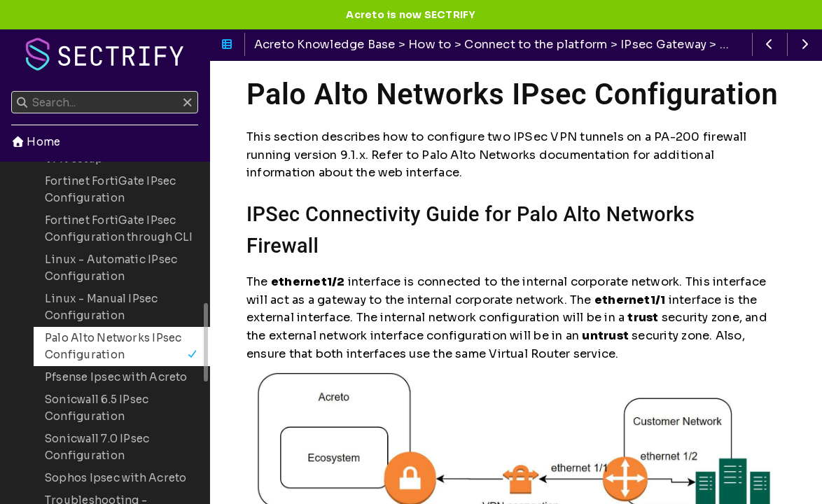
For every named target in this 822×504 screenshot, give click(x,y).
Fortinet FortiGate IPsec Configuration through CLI (119, 229)
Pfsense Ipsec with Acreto (116, 377)
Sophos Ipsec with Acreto (116, 478)
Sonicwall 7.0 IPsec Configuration (97, 447)
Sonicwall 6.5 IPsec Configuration (97, 408)
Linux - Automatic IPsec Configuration (111, 268)
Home (36, 142)
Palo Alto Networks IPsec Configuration (121, 346)
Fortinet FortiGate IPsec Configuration (110, 189)
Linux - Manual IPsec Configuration (102, 307)
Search (12, 91)
